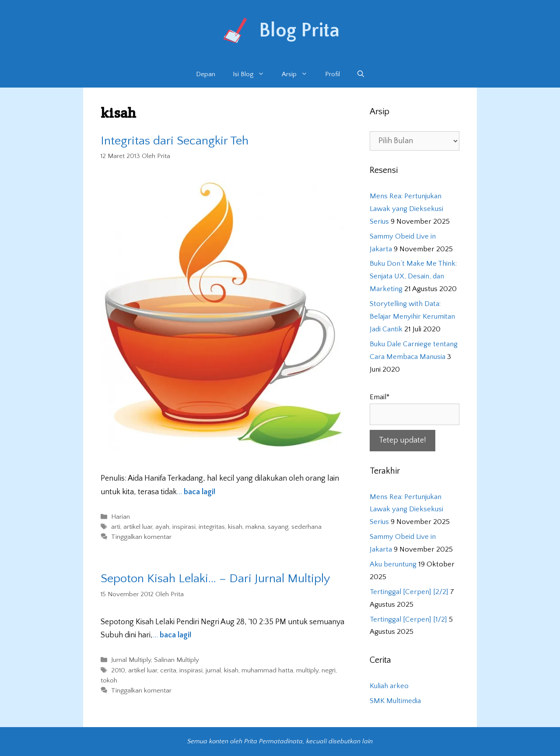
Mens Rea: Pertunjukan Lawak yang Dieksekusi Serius (406, 209)
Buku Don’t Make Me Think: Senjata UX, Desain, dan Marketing (413, 276)
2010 (118, 670)
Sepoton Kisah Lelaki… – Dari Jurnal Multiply (215, 578)
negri (329, 670)
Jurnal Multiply (131, 660)
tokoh (109, 680)
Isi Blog (253, 74)
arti (116, 527)
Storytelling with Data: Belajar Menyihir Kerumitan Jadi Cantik (412, 316)
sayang (278, 527)
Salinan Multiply (177, 660)
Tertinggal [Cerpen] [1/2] (408, 619)
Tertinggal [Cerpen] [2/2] (409, 592)
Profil (332, 74)
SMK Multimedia (395, 701)
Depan (206, 74)
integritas (212, 527)
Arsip (299, 74)
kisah (235, 527)
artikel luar (138, 527)
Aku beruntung (393, 564)
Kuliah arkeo (389, 686)
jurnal (213, 670)
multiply (307, 670)
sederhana (306, 527)
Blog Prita (299, 31)
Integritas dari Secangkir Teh (175, 141)
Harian (121, 517)
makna (255, 527)
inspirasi (184, 527)
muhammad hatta (267, 670)
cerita (168, 670)
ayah (162, 527)
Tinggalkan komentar (141, 537)
